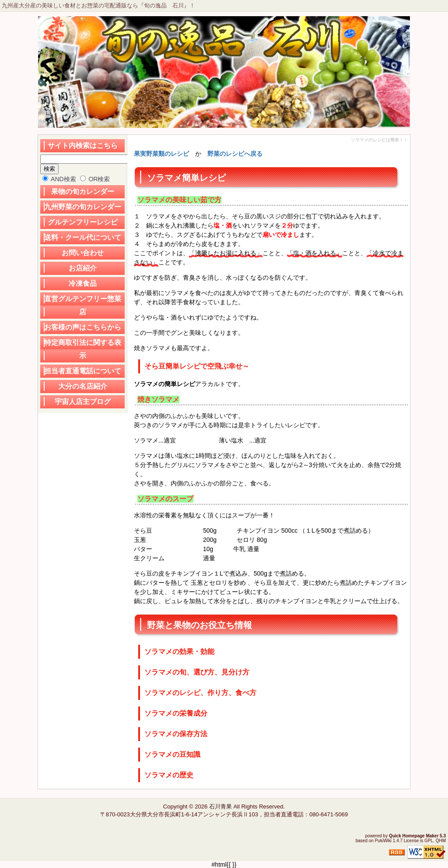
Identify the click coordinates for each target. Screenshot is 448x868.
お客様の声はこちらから (83, 327)
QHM (441, 841)
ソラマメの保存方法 (176, 734)
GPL (429, 841)
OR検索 (95, 179)
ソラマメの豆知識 (172, 754)
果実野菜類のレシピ (161, 154)
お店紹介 (83, 268)
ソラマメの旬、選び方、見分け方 (197, 672)
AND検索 (59, 179)
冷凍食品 (83, 283)
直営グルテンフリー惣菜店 (83, 305)
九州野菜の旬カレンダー (83, 207)
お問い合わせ (83, 253)
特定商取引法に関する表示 (83, 349)
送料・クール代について (83, 237)
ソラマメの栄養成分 (176, 713)
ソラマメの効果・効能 (179, 652)
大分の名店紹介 (83, 386)
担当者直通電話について (83, 371)
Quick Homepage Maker (414, 836)
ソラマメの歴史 (169, 775)
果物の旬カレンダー (83, 192)
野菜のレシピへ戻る (235, 154)
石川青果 (220, 807)
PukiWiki (383, 841)
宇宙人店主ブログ (83, 402)
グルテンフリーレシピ (83, 222)
